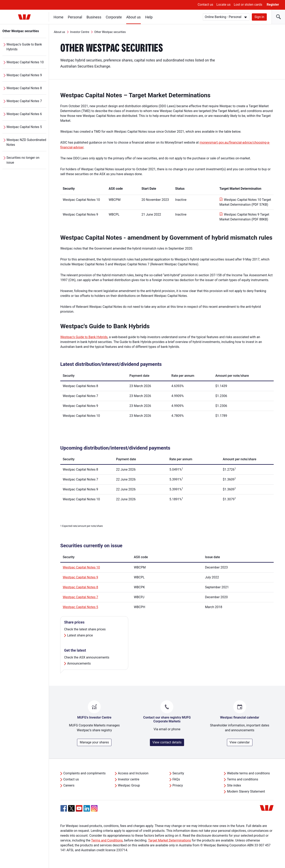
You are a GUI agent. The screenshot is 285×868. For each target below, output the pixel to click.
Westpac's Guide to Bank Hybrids (84, 337)
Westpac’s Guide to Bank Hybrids (24, 47)
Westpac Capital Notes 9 (24, 75)
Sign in (259, 17)
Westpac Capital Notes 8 (24, 88)
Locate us (224, 5)
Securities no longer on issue (23, 160)
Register (273, 5)
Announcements (79, 663)
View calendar (240, 742)
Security (178, 773)
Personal (75, 17)
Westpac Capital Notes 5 (24, 127)
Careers (69, 785)
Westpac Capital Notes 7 (24, 101)
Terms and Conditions (107, 840)
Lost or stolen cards (248, 5)
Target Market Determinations (170, 840)
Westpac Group (129, 785)
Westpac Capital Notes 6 (24, 114)
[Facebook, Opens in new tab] (64, 808)
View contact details (167, 742)
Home (58, 17)
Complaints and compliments (84, 773)
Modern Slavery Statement (246, 791)
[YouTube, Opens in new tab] (79, 808)
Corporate (114, 17)
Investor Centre (80, 32)
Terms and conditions (243, 779)
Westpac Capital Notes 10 (25, 62)
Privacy (178, 785)
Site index (234, 785)
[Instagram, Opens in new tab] (94, 810)
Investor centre (129, 779)
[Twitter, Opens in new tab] (71, 808)
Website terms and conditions (248, 773)
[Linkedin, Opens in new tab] (87, 808)
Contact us (205, 5)
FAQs (176, 779)
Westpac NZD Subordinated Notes (26, 142)
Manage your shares (94, 742)
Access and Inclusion (133, 773)
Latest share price (80, 635)
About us (133, 17)
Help (149, 17)
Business (94, 17)
